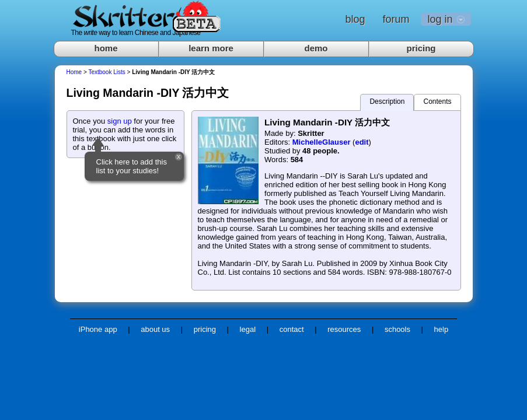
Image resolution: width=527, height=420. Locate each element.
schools (397, 329)
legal (248, 329)
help (442, 329)
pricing (421, 48)
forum (396, 19)
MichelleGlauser (322, 142)
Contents (437, 101)
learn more (211, 48)
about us (155, 329)
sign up (120, 121)
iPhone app (98, 329)
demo (316, 48)
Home (74, 72)
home (106, 48)
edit (362, 142)
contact (292, 329)
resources (344, 329)
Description (387, 101)
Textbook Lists (107, 72)
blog (355, 19)
